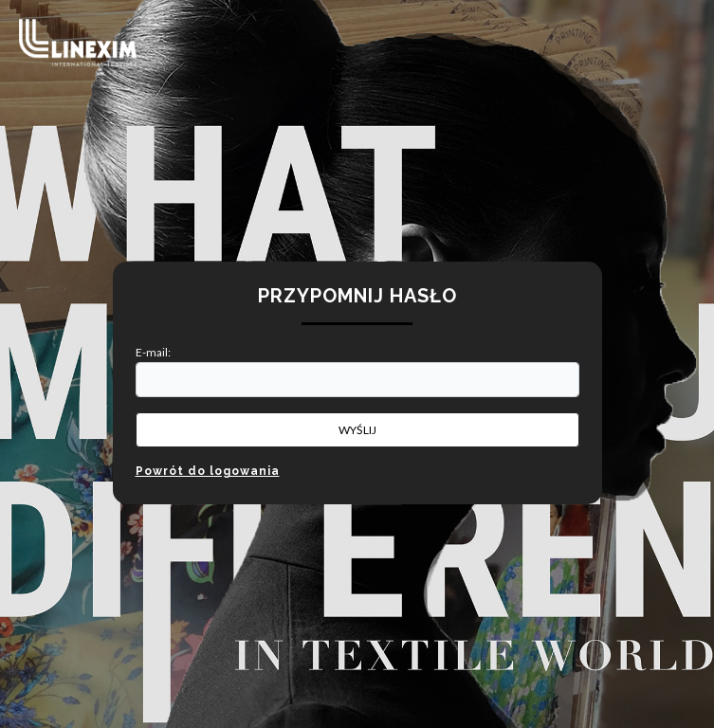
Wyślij (357, 430)
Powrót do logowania (208, 471)
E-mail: (153, 352)
